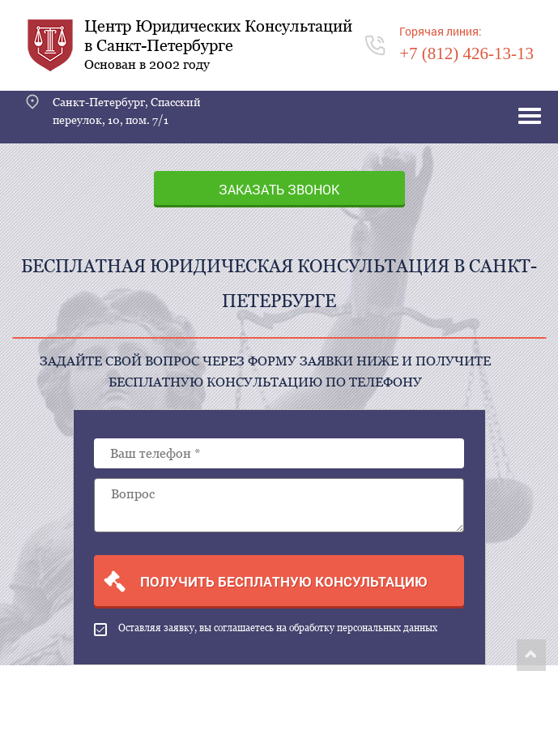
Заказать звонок (279, 189)
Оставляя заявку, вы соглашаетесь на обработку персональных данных (266, 629)
